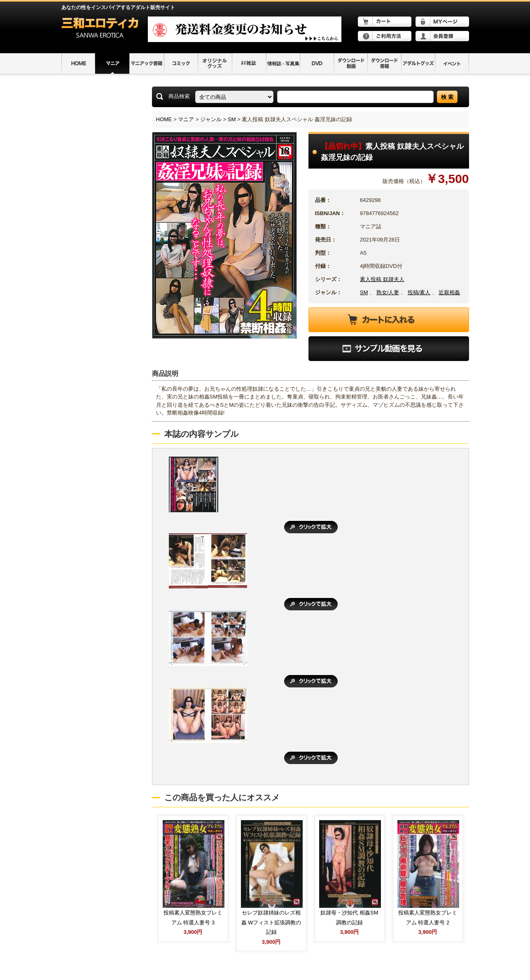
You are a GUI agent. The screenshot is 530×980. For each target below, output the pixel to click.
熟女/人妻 (388, 292)
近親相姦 (449, 292)
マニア (186, 119)
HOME (164, 119)
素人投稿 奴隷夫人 (382, 279)
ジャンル (211, 119)
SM (232, 119)
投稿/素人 (419, 292)
